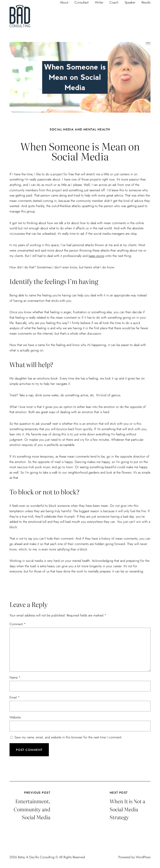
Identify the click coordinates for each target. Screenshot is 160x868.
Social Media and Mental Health (80, 129)
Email (15, 697)
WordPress (143, 857)
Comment (18, 624)
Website (15, 717)
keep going (96, 256)
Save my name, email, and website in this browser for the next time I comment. (68, 737)
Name (15, 677)
